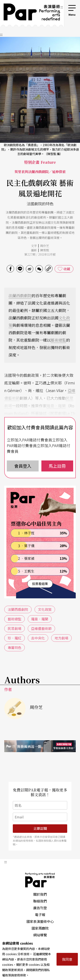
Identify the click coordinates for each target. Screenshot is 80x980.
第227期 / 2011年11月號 (40, 254)
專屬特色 (15, 647)
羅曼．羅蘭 (56, 406)
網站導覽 (40, 935)
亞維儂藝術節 (41, 628)
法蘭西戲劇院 (20, 295)
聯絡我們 (40, 901)
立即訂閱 (40, 828)
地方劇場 (61, 638)
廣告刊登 (40, 908)
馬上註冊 (57, 466)
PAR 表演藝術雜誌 (40, 880)
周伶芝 (45, 246)
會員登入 (23, 466)
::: (62, 7)
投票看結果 (40, 584)
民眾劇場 (15, 628)
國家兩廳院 (40, 928)
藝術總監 (58, 340)
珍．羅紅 (15, 638)
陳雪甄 (45, 250)
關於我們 (40, 894)
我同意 (67, 959)
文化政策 (45, 609)
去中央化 (38, 638)
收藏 (67, 269)
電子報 (40, 915)
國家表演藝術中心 (40, 921)
